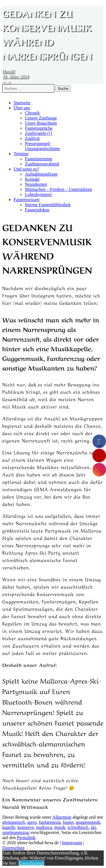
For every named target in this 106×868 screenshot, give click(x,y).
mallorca (44, 827)
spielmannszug (16, 832)
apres (32, 822)
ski (93, 827)
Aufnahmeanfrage (41, 174)
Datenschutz (13, 848)
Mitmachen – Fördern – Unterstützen (58, 189)
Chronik (32, 113)
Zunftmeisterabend (42, 164)
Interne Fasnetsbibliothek (48, 205)
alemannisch (14, 822)
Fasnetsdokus (37, 210)
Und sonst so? (26, 169)
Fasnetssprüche (39, 128)
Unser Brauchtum (41, 123)
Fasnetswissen (27, 200)
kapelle (9, 827)
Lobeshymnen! (38, 194)
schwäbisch (78, 827)
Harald (8, 71)
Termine (21, 154)
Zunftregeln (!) (38, 133)
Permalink (26, 838)
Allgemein (62, 817)
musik (60, 827)
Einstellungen (31, 863)
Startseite (22, 103)
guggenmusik (88, 822)
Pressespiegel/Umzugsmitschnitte (42, 146)
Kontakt (32, 179)
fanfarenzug (50, 822)
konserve (26, 827)
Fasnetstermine (39, 159)
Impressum (72, 843)
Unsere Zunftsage (41, 118)
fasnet (68, 822)
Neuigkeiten (36, 184)
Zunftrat (32, 138)
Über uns (22, 108)
